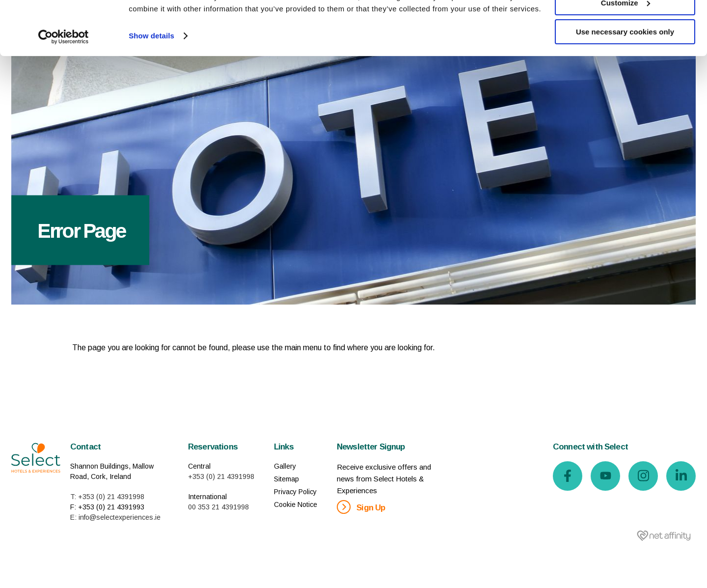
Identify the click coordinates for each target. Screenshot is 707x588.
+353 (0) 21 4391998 (221, 476)
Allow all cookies (625, 24)
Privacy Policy (295, 492)
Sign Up (361, 507)
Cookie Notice (296, 504)
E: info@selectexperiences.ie (115, 517)
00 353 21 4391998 (218, 507)
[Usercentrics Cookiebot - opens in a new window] (64, 87)
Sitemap (286, 479)
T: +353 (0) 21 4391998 (107, 497)
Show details (151, 86)
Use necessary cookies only (625, 82)
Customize (625, 53)
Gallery (285, 466)
